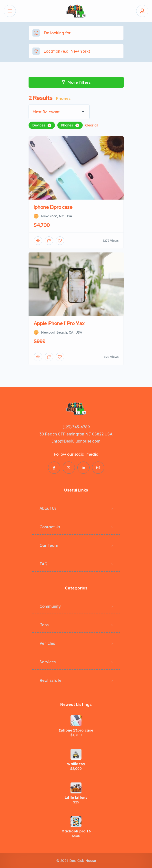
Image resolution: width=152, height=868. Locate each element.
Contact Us (50, 527)
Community (50, 606)
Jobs (44, 625)
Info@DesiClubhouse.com (76, 441)
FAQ (44, 564)
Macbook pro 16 (76, 831)
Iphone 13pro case (76, 730)
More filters (76, 82)
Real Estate (51, 680)
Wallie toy (76, 764)
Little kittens (76, 798)
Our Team (49, 545)
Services (48, 662)
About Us (48, 508)
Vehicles (47, 643)
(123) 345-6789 (76, 427)
